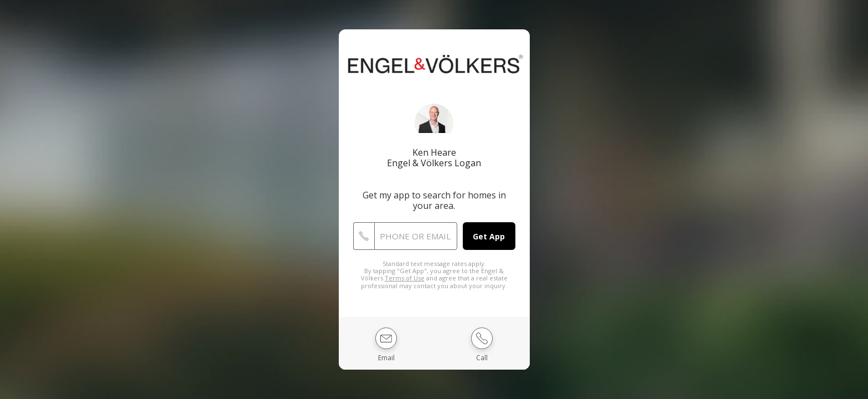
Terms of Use (405, 278)
